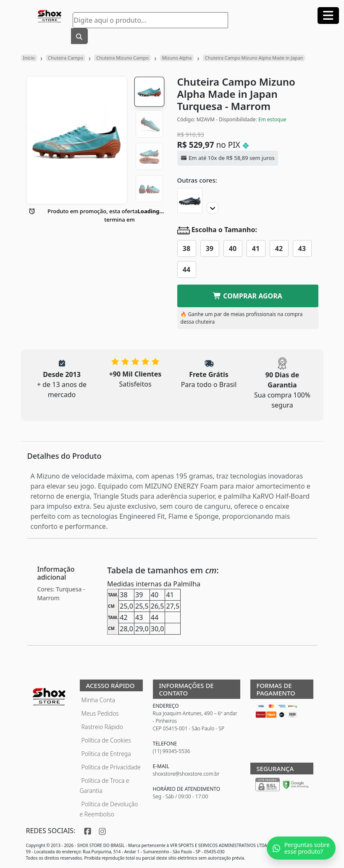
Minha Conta (98, 700)
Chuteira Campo (66, 58)
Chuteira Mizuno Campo (122, 58)
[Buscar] (79, 36)
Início (29, 58)
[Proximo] (213, 208)
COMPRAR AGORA (248, 296)
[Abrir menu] (328, 16)
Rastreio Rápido (102, 727)
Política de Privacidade (111, 767)
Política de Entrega (106, 754)
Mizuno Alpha (177, 58)
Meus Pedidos (100, 713)
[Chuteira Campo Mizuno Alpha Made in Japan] (190, 201)
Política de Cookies (106, 740)
